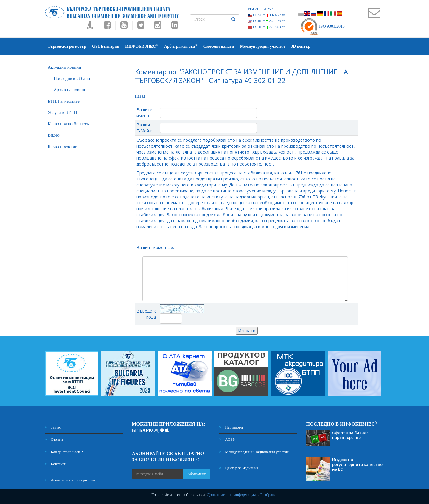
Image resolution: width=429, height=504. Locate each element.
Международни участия (262, 46)
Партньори (231, 427)
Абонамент (196, 474)
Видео (54, 135)
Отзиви (54, 439)
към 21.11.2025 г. (261, 9)
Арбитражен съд (181, 46)
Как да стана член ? (64, 452)
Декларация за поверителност (72, 480)
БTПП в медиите (64, 101)
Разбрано (268, 495)
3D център (301, 46)
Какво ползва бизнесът (69, 124)
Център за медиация (239, 468)
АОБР (227, 439)
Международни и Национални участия (254, 452)
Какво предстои (63, 146)
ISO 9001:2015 (322, 26)
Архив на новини (70, 90)
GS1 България (106, 46)
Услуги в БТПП (62, 112)
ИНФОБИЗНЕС (142, 46)
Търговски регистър (67, 46)
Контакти (55, 464)
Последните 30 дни (72, 78)
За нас (53, 427)
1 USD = (267, 15)
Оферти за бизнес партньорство (350, 435)
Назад (140, 96)
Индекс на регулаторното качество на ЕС (357, 464)
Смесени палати (219, 46)
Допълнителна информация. (232, 495)
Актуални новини (64, 67)
